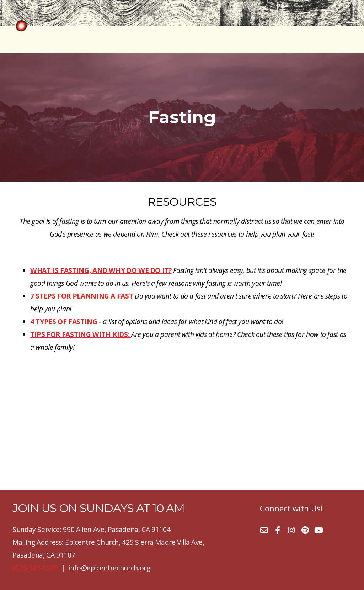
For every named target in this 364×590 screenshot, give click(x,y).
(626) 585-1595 (35, 568)
